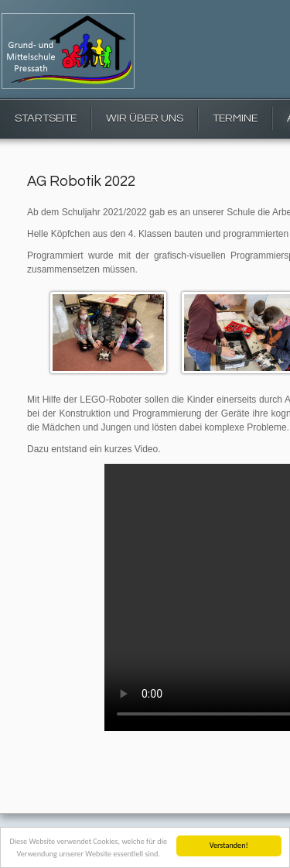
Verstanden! (229, 845)
